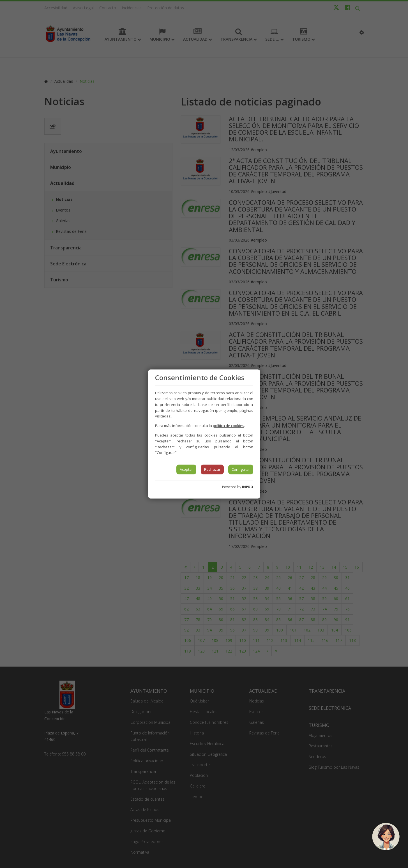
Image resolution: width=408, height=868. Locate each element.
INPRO (248, 487)
